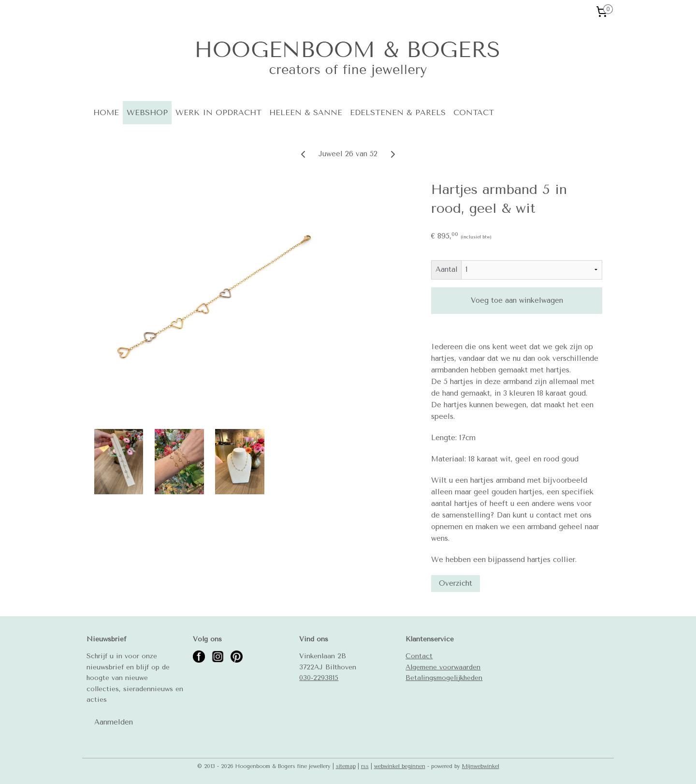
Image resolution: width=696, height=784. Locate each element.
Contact (419, 656)
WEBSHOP (147, 112)
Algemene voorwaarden (443, 667)
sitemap (346, 766)
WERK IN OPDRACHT (218, 112)
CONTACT (474, 112)
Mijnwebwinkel (481, 766)
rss (365, 766)
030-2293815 (319, 678)
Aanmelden (114, 722)
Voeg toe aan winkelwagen (516, 300)
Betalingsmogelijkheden (444, 678)
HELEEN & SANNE (306, 112)
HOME (106, 112)
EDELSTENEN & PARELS (398, 112)
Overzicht (456, 583)
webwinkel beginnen (400, 766)
